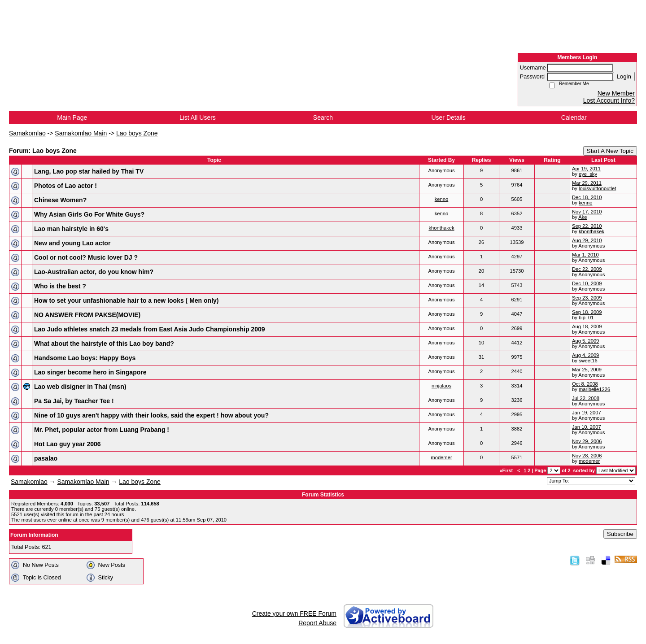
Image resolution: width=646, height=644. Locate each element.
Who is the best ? (60, 286)
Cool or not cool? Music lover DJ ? (86, 257)
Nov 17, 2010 (587, 212)
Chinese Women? (60, 200)
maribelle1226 (594, 389)
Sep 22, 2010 (587, 226)
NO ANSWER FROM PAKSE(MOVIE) (87, 315)
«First (507, 470)
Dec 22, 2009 (587, 269)
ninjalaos (441, 386)
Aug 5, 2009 (585, 341)
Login (624, 76)
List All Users (198, 117)
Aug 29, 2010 (587, 240)
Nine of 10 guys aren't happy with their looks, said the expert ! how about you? (151, 415)
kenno (441, 199)
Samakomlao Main (81, 133)
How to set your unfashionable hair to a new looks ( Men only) (126, 300)
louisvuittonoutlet (597, 188)
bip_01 (586, 318)
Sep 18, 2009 (587, 312)
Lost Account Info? (609, 100)
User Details (448, 117)
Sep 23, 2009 (587, 298)
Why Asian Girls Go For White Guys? (89, 214)
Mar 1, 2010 (585, 255)
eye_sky (588, 174)
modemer (441, 457)
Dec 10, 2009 (587, 283)
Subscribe (620, 534)
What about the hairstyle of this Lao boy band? (104, 344)
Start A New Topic (610, 151)
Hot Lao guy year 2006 (68, 444)
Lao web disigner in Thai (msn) (80, 387)
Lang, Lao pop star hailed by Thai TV (89, 171)
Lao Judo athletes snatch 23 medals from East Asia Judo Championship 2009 (150, 329)
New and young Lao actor (72, 243)
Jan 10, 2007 (587, 427)
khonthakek (441, 228)
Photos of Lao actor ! (65, 186)
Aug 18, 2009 (587, 326)
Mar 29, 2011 (587, 183)
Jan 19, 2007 (587, 413)
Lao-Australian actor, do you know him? (94, 272)
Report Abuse (317, 623)
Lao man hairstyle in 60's (71, 229)
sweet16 (588, 361)
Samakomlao (27, 133)
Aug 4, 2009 (585, 355)
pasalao (46, 458)
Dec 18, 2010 (587, 197)
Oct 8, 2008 (585, 384)
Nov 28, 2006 (587, 456)
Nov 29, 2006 (587, 441)
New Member (616, 93)
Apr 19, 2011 (586, 169)
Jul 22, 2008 (586, 398)
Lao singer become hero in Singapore (90, 372)
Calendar (574, 117)
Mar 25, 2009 (587, 370)
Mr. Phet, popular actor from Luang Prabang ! (102, 430)
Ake (583, 217)
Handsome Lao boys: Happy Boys (85, 358)
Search (323, 117)
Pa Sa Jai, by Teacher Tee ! (74, 401)
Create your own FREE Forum (294, 614)
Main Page (72, 117)
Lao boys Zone (137, 133)
